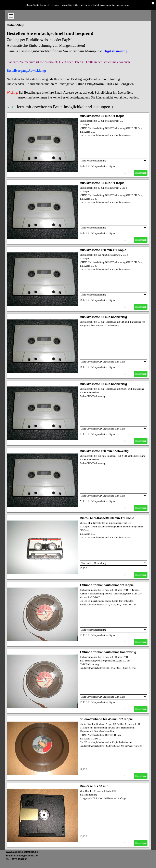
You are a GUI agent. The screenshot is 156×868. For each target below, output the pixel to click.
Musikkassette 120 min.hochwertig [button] (104, 451)
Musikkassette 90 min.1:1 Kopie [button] (102, 183)
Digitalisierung (115, 51)
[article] (78, 145)
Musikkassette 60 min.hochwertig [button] (103, 317)
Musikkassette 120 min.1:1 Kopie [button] (103, 250)
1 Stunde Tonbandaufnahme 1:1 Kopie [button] (107, 585)
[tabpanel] (78, 70)
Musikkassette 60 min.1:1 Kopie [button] (102, 116)
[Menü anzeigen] (148, 6)
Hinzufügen (141, 173)
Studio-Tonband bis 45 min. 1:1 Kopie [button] (106, 719)
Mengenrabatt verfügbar (101, 166)
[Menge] (128, 173)
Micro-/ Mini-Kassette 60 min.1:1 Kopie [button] (107, 518)
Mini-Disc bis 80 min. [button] (94, 786)
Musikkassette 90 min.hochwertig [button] (103, 384)
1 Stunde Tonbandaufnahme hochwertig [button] (108, 652)
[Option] (113, 161)
